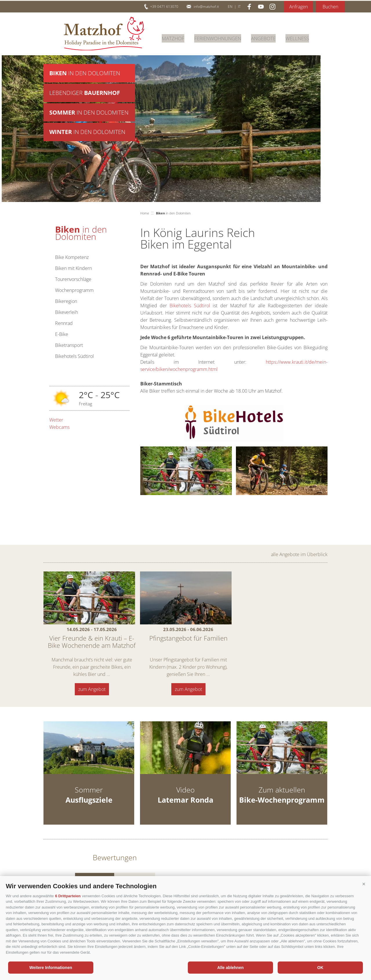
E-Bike (62, 334)
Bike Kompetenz (72, 257)
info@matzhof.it (206, 7)
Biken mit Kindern (73, 268)
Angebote (269, 37)
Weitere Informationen (51, 968)
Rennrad (64, 323)
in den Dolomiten (85, 73)
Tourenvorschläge (73, 279)
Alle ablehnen (230, 968)
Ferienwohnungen (221, 37)
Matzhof (104, 34)
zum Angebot (92, 689)
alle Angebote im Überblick (299, 554)
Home (145, 213)
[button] (364, 884)
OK (320, 968)
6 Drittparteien (68, 896)
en (230, 7)
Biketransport (69, 345)
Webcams (59, 427)
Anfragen (299, 7)
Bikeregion (66, 301)
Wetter (56, 420)
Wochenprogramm (74, 290)
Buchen (330, 7)
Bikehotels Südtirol (74, 356)
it (239, 7)
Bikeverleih (67, 312)
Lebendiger (85, 94)
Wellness (305, 37)
